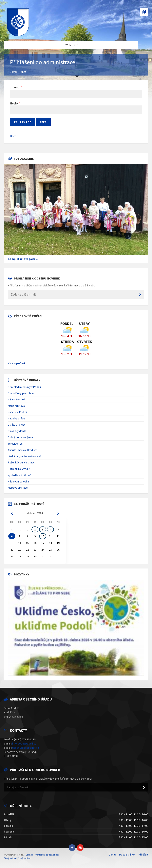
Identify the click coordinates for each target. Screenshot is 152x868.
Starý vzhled (10, 858)
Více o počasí (16, 363)
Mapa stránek (127, 855)
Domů (13, 72)
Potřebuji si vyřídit (19, 469)
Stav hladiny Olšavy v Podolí (24, 387)
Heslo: (14, 103)
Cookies (29, 855)
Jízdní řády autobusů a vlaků (25, 456)
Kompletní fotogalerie (23, 259)
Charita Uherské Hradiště (22, 450)
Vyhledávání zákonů (20, 475)
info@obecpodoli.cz (24, 744)
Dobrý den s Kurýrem (20, 437)
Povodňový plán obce (21, 393)
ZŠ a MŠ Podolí (16, 399)
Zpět (23, 72)
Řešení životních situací (22, 462)
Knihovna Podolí (17, 412)
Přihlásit (143, 855)
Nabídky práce (16, 418)
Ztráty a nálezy (17, 425)
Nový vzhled (24, 858)
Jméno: (15, 87)
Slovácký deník (17, 431)
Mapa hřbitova (16, 406)
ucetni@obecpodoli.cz (26, 748)
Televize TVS (15, 444)
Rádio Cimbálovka (18, 481)
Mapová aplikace (18, 488)
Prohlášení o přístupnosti (47, 855)
